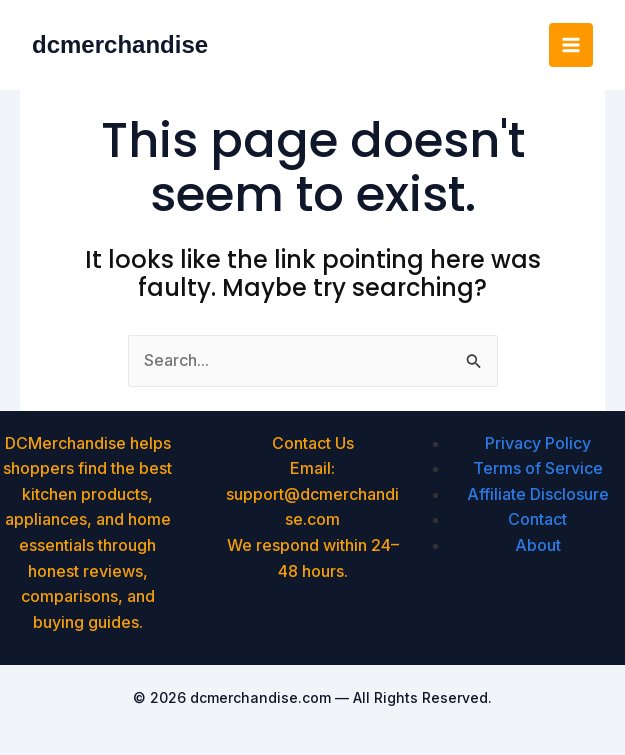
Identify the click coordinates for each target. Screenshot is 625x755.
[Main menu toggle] (571, 45)
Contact (537, 519)
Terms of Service (538, 468)
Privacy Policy (538, 443)
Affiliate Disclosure (538, 494)
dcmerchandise (120, 44)
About (538, 545)
